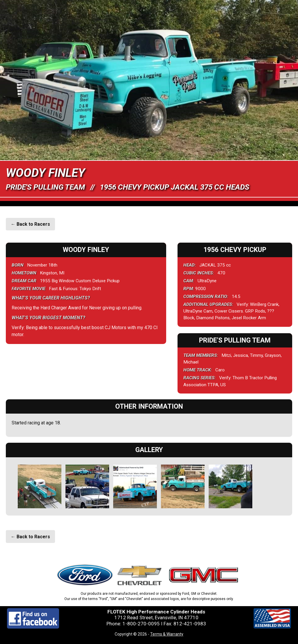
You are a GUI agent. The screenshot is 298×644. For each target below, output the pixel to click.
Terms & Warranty (167, 634)
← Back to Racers (30, 224)
